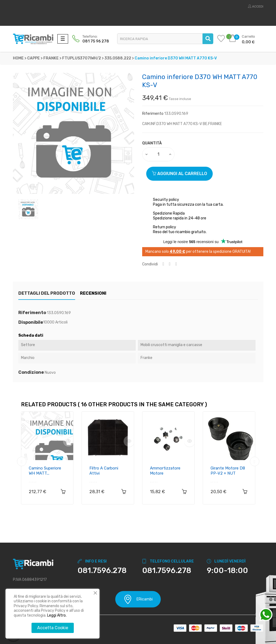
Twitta (170, 264)
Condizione (31, 372)
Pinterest (176, 264)
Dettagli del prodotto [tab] (47, 293)
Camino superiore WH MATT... (45, 471)
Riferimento (153, 114)
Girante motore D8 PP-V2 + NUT (228, 471)
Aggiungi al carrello (179, 174)
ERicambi (138, 599)
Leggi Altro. (57, 615)
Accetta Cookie (53, 628)
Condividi (163, 264)
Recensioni (99, 293)
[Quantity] (159, 154)
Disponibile (31, 322)
